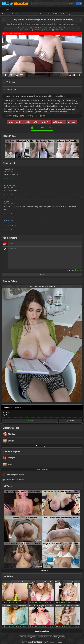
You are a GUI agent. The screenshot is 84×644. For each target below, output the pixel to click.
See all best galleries (42, 631)
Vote (31, 421)
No (7, 415)
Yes (7, 413)
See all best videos (42, 571)
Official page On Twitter (15, 480)
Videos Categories (11, 428)
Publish (42, 274)
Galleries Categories (12, 452)
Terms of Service (45, 637)
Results (72, 421)
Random (47, 30)
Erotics (22, 27)
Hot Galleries (9, 576)
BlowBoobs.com (39, 642)
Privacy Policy (59, 637)
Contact (23, 637)
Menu (7, 10)
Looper (37, 30)
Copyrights (32, 637)
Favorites (26, 30)
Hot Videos (8, 486)
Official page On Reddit (15, 475)
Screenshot (59, 30)
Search (79, 3)
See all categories (42, 446)
